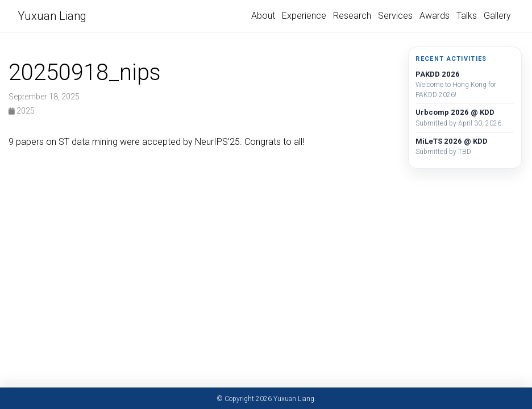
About (263, 16)
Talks (467, 16)
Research (352, 16)
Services (395, 16)
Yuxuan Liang (52, 16)
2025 (22, 111)
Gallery (497, 16)
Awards (435, 16)
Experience (304, 16)
